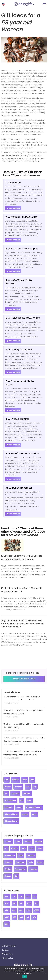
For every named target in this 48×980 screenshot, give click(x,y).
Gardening (20, 862)
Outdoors (31, 855)
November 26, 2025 (11, 758)
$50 (14, 897)
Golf (16, 876)
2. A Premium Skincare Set (21, 217)
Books (31, 862)
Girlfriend (27, 794)
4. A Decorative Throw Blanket (19, 282)
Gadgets (8, 862)
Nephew (25, 814)
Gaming (14, 849)
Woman (15, 780)
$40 (21, 903)
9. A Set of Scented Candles (22, 454)
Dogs (21, 855)
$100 (7, 897)
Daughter (9, 807)
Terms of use (7, 954)
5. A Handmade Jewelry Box (23, 318)
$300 (7, 917)
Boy (35, 787)
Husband (18, 787)
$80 (21, 910)
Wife (28, 787)
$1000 (37, 910)
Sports (40, 862)
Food (24, 849)
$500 (29, 903)
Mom (25, 780)
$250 (28, 910)
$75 (14, 917)
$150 (7, 910)
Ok (25, 977)
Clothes (8, 869)
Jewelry (8, 876)
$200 (7, 903)
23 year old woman (34, 807)
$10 (36, 903)
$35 (21, 917)
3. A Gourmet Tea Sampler (22, 248)
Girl (6, 794)
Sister (29, 800)
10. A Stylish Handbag (19, 488)
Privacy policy (7, 958)
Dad (32, 780)
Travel (18, 842)
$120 (7, 924)
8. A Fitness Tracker (17, 419)
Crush (35, 814)
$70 (34, 917)
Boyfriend (15, 794)
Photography (20, 869)
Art (6, 849)
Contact (5, 950)
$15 (35, 897)
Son (22, 800)
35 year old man (11, 814)
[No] (45, 973)
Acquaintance (10, 800)
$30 (28, 897)
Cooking (8, 842)
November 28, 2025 (11, 744)
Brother (8, 787)
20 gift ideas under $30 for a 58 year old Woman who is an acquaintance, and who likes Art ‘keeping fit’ (22, 624)
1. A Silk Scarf (13, 183)
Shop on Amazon (13, 208)
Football (28, 842)
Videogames (10, 855)
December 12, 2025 (11, 703)
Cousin (19, 807)
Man (7, 780)
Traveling (33, 869)
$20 (21, 897)
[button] (5, 4)
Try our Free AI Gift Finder (24, 679)
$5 (28, 917)
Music (40, 849)
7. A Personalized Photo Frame (20, 383)
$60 (14, 910)
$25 (14, 903)
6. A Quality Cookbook (19, 349)
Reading (38, 842)
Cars (31, 849)
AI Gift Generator (9, 946)
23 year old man (11, 821)
